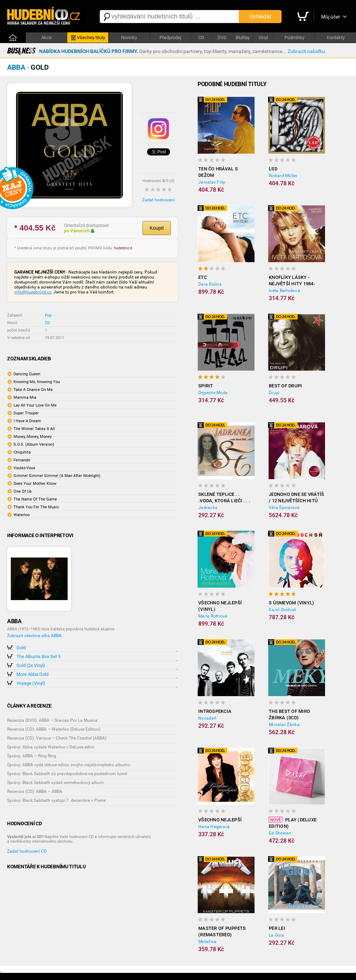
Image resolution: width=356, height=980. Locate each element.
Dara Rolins (210, 284)
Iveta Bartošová (284, 291)
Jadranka (208, 508)
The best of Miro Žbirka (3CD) (289, 714)
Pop (48, 315)
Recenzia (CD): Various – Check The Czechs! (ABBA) (57, 738)
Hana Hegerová (214, 827)
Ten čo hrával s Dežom (218, 172)
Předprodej (170, 38)
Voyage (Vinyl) (31, 683)
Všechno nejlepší (220, 820)
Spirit (206, 386)
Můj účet (331, 17)
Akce (46, 38)
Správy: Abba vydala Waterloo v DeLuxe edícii (51, 747)
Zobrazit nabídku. (307, 51)
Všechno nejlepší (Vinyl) (220, 606)
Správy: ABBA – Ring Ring (32, 756)
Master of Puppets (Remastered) (222, 931)
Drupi (274, 393)
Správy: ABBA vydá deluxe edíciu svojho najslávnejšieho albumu (69, 765)
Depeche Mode (213, 393)
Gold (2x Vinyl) (31, 665)
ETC (203, 277)
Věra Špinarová (284, 508)
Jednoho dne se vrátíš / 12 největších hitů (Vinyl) (296, 498)
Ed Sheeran (280, 833)
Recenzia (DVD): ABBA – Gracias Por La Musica (52, 720)
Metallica (207, 942)
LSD (273, 169)
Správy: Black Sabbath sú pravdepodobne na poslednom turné (67, 774)
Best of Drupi (285, 386)
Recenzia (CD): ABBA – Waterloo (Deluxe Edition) (54, 729)
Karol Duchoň (282, 610)
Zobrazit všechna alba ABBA (34, 636)
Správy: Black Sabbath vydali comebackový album (56, 783)
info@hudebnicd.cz (33, 292)
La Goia (276, 935)
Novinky (129, 38)
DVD (222, 38)
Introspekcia (215, 711)
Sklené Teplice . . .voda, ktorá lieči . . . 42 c (224, 498)
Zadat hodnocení (158, 200)
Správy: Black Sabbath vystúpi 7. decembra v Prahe (56, 800)
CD (201, 38)
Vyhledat (260, 17)
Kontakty (336, 38)
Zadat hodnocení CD (27, 851)
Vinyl (263, 38)
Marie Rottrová (213, 616)
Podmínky (294, 38)
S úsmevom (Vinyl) (291, 603)
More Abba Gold (32, 674)
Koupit (157, 228)
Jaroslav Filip (212, 182)
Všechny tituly (88, 38)
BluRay (243, 38)
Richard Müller (283, 176)
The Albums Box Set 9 (38, 656)
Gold (21, 648)
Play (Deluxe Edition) (293, 823)
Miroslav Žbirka (284, 725)
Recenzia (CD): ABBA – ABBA (35, 791)
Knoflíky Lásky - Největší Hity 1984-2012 (292, 281)
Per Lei (277, 928)
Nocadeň (207, 718)
